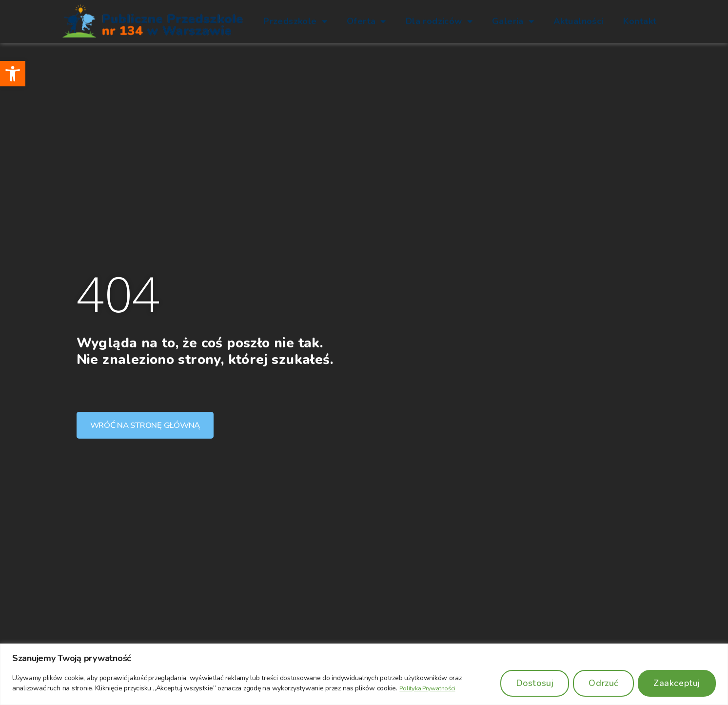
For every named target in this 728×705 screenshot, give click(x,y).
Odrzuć (603, 683)
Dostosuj (535, 683)
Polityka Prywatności (430, 688)
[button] (13, 74)
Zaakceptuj (677, 683)
